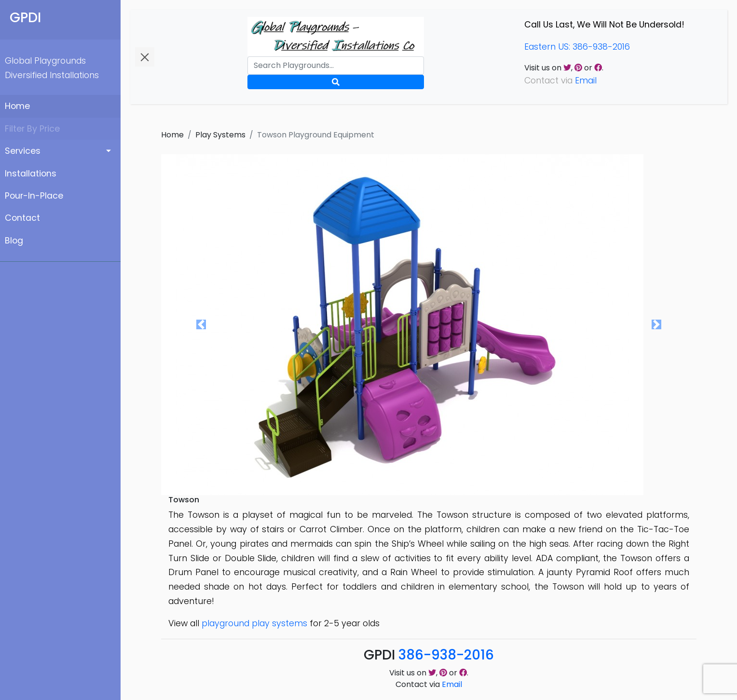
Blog (14, 241)
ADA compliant (567, 558)
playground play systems (254, 623)
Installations (31, 174)
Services (23, 151)
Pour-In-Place (34, 196)
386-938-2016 (446, 655)
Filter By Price (32, 129)
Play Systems (220, 135)
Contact (22, 218)
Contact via (429, 684)
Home (17, 106)
